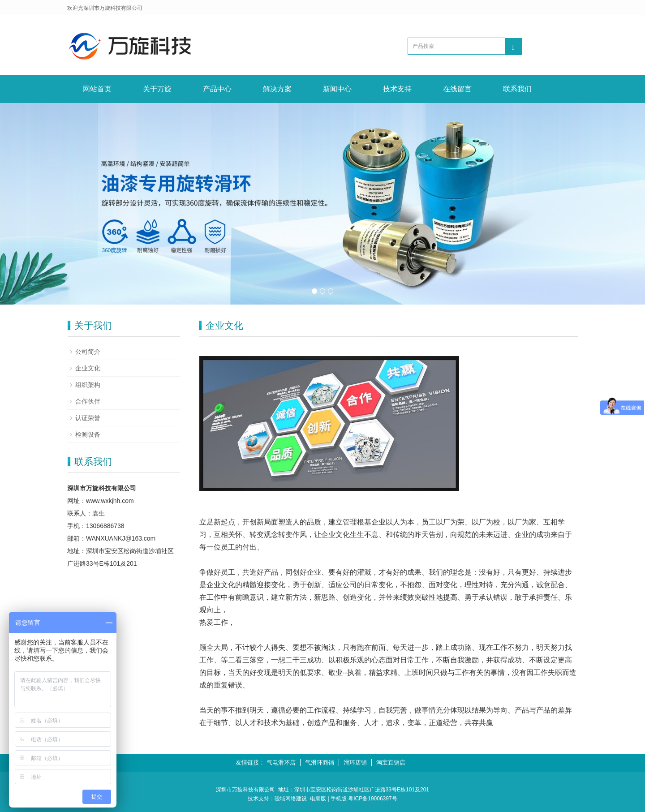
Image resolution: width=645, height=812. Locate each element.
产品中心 (217, 89)
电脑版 (318, 799)
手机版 (339, 799)
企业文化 (88, 368)
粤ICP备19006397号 (372, 799)
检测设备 (88, 434)
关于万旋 (157, 89)
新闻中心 (337, 89)
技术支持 (397, 89)
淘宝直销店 (391, 763)
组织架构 (88, 385)
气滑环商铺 (320, 763)
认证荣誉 (88, 418)
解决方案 (277, 89)
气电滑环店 (281, 763)
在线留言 (457, 89)
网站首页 (97, 89)
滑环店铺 (355, 763)
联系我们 (517, 89)
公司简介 (88, 352)
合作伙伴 (88, 401)
